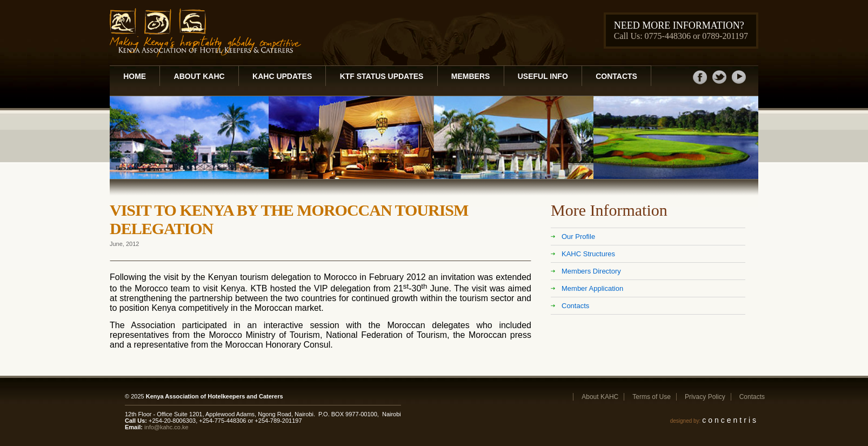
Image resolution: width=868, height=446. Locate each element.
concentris (730, 420)
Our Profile (578, 237)
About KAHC (199, 76)
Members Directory (591, 271)
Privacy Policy (705, 397)
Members (471, 76)
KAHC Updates (282, 76)
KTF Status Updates (382, 76)
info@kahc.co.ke (166, 427)
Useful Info (543, 76)
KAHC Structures (588, 254)
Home (135, 76)
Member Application (592, 288)
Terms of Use (652, 397)
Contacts (616, 76)
